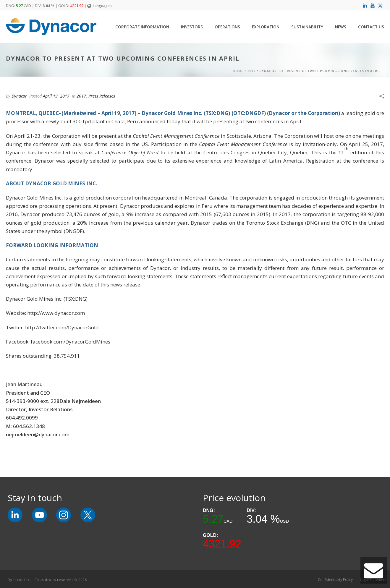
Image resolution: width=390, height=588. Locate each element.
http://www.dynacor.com (56, 313)
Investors (192, 27)
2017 (251, 71)
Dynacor (19, 96)
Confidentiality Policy (335, 580)
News (341, 27)
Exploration (266, 27)
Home (238, 71)
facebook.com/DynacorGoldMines (71, 342)
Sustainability (307, 27)
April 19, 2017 (56, 96)
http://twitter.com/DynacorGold (62, 327)
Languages (99, 6)
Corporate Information (142, 27)
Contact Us (371, 27)
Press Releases (102, 96)
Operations (227, 27)
